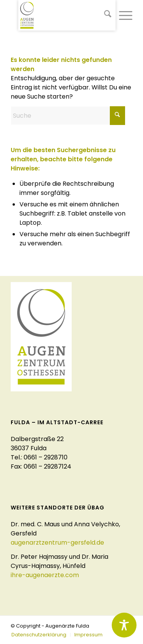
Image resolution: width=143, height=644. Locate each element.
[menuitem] (104, 15)
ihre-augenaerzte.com (45, 575)
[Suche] (104, 15)
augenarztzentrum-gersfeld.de (57, 543)
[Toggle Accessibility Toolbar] (124, 625)
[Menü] (122, 15)
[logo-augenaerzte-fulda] (67, 15)
